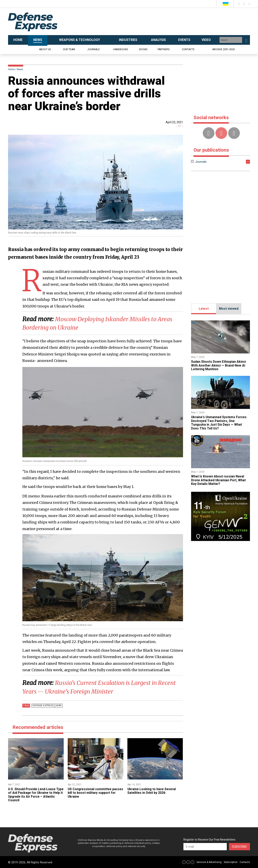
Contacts (188, 49)
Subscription (231, 862)
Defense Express (43, 705)
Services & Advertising (209, 862)
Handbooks (121, 49)
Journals (93, 49)
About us (45, 49)
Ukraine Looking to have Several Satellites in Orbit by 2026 (152, 790)
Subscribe (239, 846)
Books (143, 49)
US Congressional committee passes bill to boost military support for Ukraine (95, 792)
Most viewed (229, 309)
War (58, 705)
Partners (164, 49)
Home (11, 69)
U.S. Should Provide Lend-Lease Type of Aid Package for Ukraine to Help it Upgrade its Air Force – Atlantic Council (35, 794)
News (20, 69)
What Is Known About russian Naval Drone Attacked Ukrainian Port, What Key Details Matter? (219, 480)
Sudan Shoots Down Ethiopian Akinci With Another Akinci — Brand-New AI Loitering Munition (219, 365)
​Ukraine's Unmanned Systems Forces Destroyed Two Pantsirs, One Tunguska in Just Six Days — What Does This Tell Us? (220, 423)
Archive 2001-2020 (224, 49)
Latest (204, 309)
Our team (69, 49)
